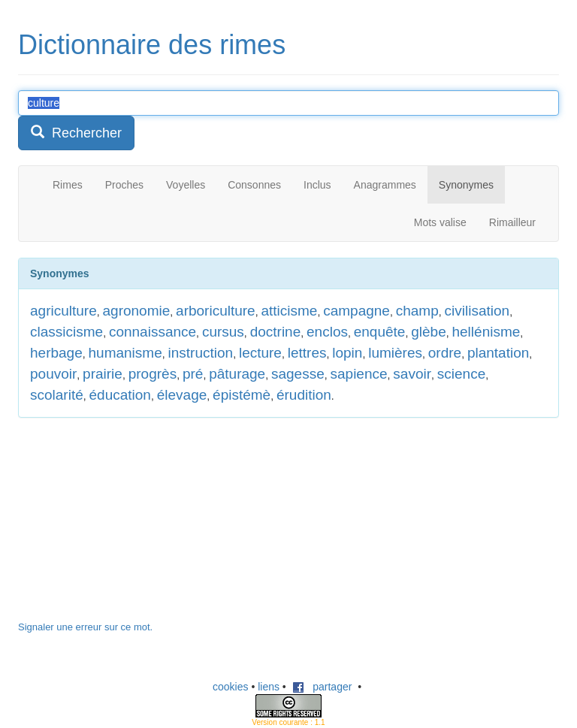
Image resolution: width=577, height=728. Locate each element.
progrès (153, 374)
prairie (103, 374)
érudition (304, 395)
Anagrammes (385, 185)
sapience (359, 374)
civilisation (477, 311)
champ (417, 311)
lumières (395, 353)
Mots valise (440, 222)
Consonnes (254, 185)
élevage (182, 395)
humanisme (125, 353)
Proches (124, 185)
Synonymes (466, 185)
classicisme (66, 332)
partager (322, 687)
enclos (327, 332)
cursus (223, 332)
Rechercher (76, 133)
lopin (347, 353)
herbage (56, 353)
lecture (260, 353)
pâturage (237, 374)
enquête (380, 332)
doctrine (276, 332)
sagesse (298, 374)
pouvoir (53, 374)
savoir (412, 374)
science (461, 374)
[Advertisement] (131, 527)
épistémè (242, 395)
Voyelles (186, 185)
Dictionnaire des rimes (152, 45)
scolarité (57, 395)
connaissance (153, 332)
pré (193, 374)
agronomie (137, 311)
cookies (230, 687)
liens (269, 687)
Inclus (317, 185)
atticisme (289, 311)
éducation (120, 395)
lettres (307, 353)
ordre (445, 353)
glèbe (429, 332)
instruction (201, 353)
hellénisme (486, 332)
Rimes (68, 185)
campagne (356, 311)
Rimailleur (512, 222)
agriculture (63, 311)
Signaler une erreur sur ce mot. (85, 627)
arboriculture (216, 311)
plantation (498, 353)
